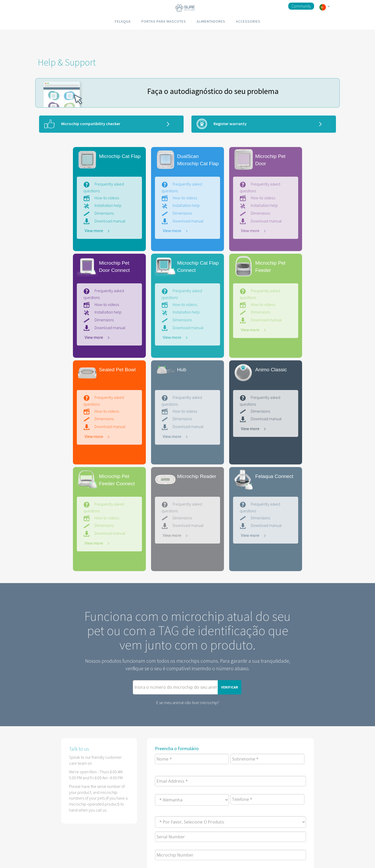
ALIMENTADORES (211, 21)
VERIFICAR (230, 687)
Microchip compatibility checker (91, 124)
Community (301, 6)
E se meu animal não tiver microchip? (188, 703)
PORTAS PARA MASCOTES (164, 21)
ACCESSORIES (248, 21)
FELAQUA (123, 21)
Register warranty (230, 124)
